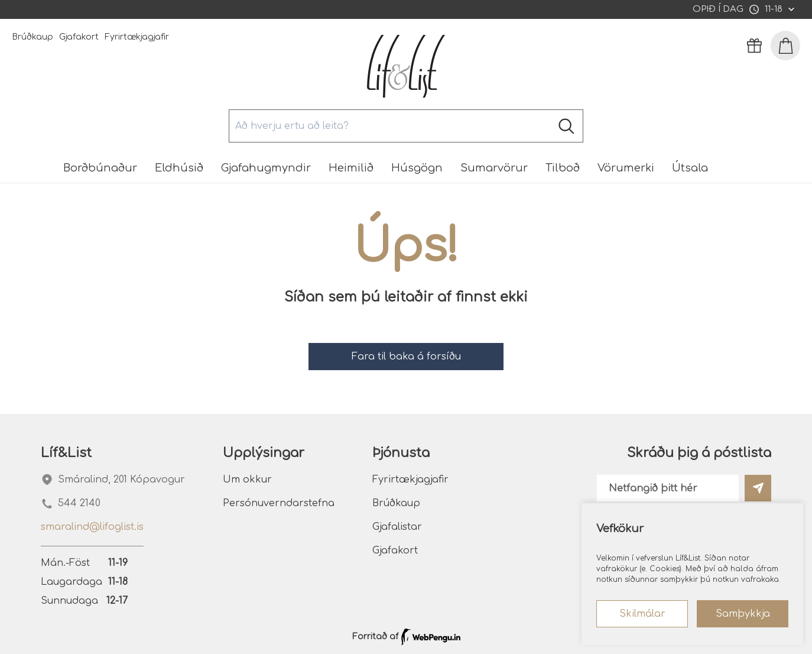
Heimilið (351, 168)
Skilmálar (642, 614)
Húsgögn (417, 168)
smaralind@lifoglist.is (92, 527)
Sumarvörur (494, 168)
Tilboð (563, 168)
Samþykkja (743, 614)
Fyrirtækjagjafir (137, 37)
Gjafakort (79, 37)
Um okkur (247, 480)
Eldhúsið (179, 168)
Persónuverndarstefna (279, 503)
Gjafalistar (397, 527)
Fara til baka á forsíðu (406, 357)
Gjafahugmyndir (266, 168)
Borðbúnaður (100, 168)
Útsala (690, 168)
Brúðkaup (33, 37)
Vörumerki (626, 168)
